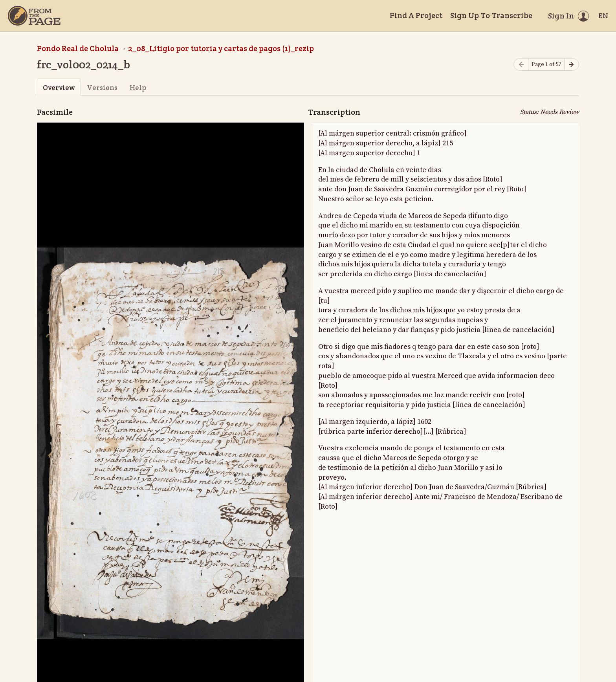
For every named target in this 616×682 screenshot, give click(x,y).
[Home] (34, 16)
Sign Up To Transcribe (491, 15)
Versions (102, 87)
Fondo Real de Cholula (78, 48)
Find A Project (416, 15)
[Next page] (572, 65)
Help (138, 87)
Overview (59, 87)
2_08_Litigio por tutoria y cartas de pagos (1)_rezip (221, 48)
